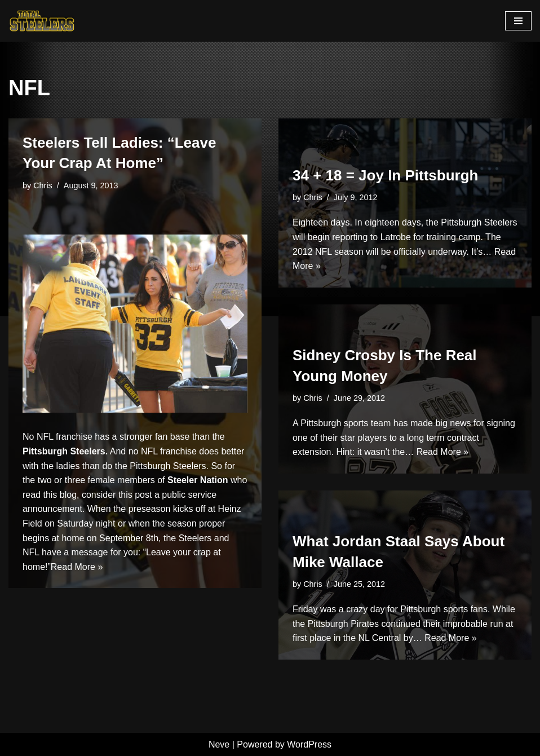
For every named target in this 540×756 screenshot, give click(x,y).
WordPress (309, 744)
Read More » (77, 567)
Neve (219, 744)
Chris (43, 185)
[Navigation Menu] (518, 21)
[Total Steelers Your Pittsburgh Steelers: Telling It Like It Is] (42, 21)
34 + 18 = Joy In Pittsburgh (385, 175)
